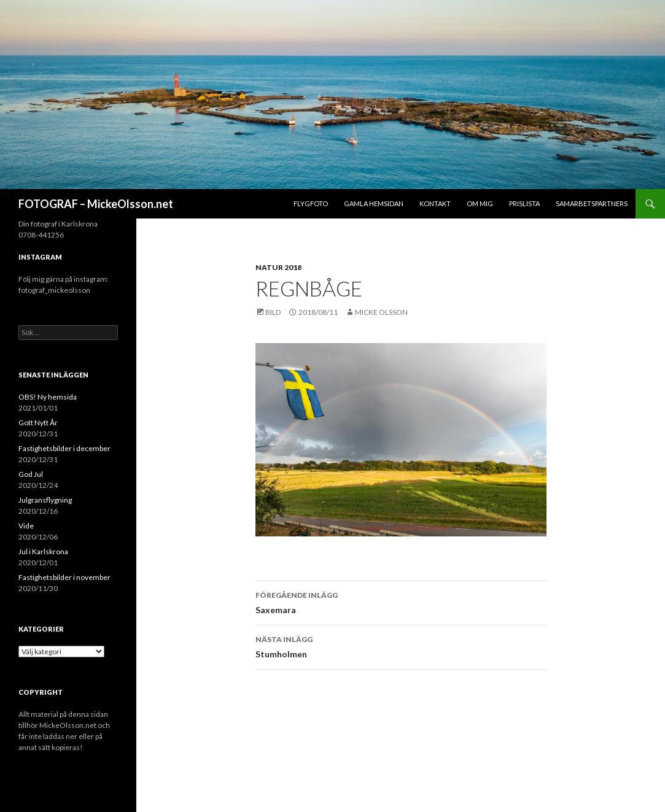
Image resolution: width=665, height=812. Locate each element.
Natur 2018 (278, 267)
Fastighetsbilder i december (64, 448)
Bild (273, 312)
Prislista (524, 203)
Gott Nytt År (38, 423)
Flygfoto (311, 203)
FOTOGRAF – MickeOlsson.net (96, 204)
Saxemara (401, 601)
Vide (26, 526)
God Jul (31, 474)
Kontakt (435, 203)
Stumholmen (401, 646)
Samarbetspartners (592, 203)
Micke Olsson (381, 312)
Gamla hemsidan (374, 203)
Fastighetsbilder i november (64, 577)
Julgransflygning (45, 500)
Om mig (480, 203)
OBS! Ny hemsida (48, 397)
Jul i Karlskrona (43, 551)
